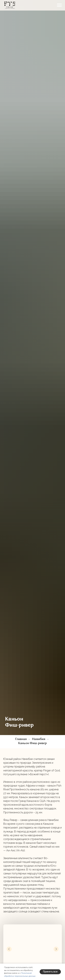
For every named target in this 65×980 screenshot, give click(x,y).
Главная (21, 739)
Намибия (39, 739)
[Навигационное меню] (59, 5)
